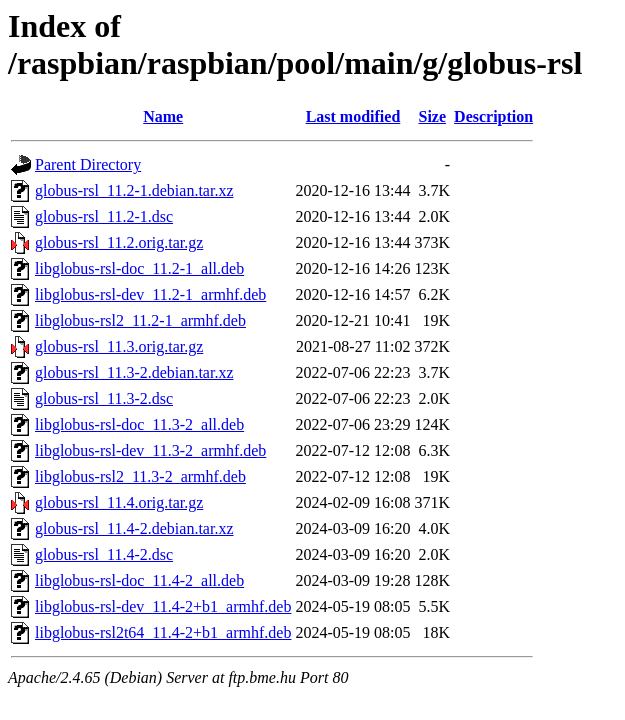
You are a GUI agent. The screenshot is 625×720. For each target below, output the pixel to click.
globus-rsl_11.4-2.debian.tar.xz (134, 528)
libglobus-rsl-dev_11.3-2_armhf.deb (150, 450)
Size (433, 116)
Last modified (353, 116)
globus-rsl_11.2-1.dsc (104, 216)
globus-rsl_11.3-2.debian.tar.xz (134, 372)
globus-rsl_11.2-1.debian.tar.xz (134, 190)
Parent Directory (88, 164)
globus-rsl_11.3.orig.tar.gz (119, 346)
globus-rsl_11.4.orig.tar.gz (119, 502)
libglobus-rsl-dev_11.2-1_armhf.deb (150, 294)
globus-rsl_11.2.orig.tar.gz (119, 242)
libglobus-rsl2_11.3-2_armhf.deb (140, 476)
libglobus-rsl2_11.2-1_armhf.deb (140, 320)
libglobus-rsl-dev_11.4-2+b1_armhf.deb (163, 606)
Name (163, 116)
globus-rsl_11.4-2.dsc (104, 554)
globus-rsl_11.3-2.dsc (104, 398)
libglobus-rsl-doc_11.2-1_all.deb (139, 268)
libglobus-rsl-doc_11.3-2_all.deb (139, 424)
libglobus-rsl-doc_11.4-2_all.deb (139, 580)
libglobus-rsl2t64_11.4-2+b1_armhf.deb (163, 632)
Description (493, 116)
